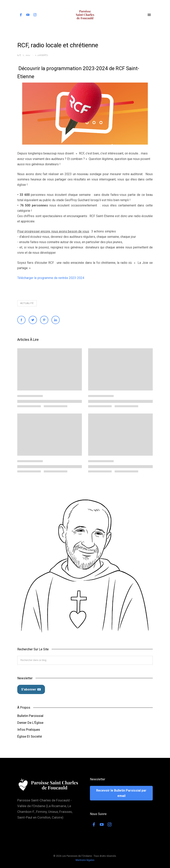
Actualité (27, 303)
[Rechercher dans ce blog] (85, 660)
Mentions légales (85, 860)
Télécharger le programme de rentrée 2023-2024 (51, 278)
